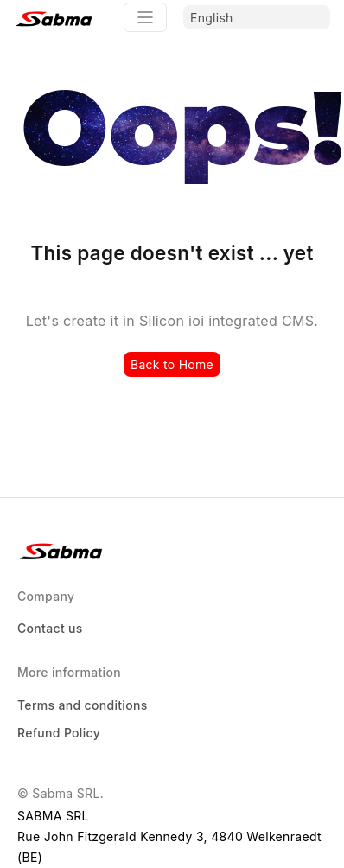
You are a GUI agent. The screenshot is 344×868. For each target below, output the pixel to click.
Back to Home (172, 364)
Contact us (50, 628)
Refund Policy (59, 733)
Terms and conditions (83, 705)
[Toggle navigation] (145, 17)
